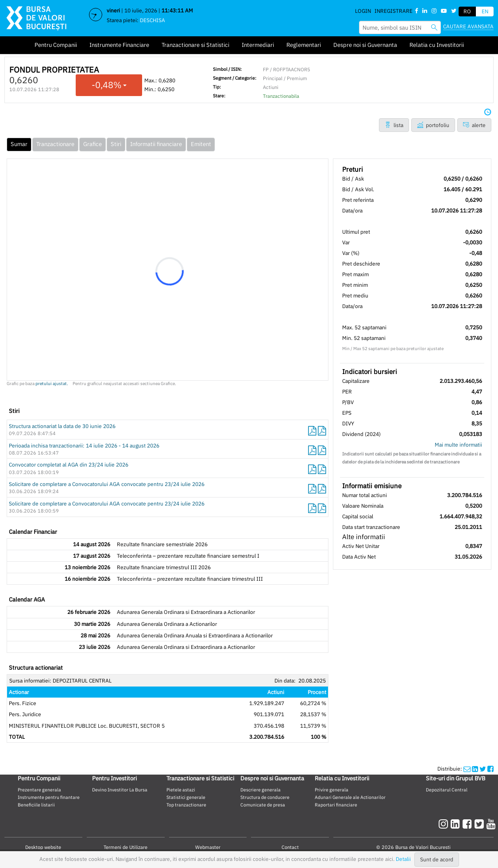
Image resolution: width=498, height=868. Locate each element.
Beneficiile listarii (36, 805)
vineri (113, 10)
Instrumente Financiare (119, 45)
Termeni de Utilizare (125, 847)
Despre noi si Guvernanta (365, 45)
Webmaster (208, 847)
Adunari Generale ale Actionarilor (350, 797)
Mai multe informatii (458, 445)
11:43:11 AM (177, 10)
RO (467, 11)
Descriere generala (261, 790)
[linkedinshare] (475, 769)
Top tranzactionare (186, 805)
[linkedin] (457, 824)
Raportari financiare (336, 805)
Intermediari (258, 45)
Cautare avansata (468, 26)
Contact (290, 847)
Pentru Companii (56, 45)
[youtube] (491, 824)
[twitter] (481, 824)
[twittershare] (483, 769)
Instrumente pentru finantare (49, 797)
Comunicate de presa (263, 805)
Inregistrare (394, 11)
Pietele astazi (181, 790)
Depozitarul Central (447, 790)
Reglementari (304, 45)
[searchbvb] (434, 27)
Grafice (93, 144)
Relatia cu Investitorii (437, 45)
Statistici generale (186, 797)
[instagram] (445, 824)
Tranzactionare (55, 144)
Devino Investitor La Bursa (120, 790)
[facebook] (469, 824)
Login (363, 11)
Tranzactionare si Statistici (195, 45)
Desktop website (43, 847)
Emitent (201, 144)
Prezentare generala (39, 790)
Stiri (116, 144)
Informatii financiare (156, 144)
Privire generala (332, 790)
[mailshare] (467, 769)
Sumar (19, 144)
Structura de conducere (265, 797)
